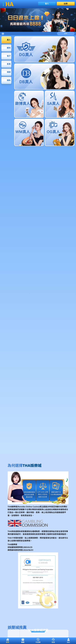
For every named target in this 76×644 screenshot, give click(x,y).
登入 (47, 4)
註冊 (66, 4)
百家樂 (22, 512)
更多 (66, 33)
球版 (32, 512)
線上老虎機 (46, 512)
